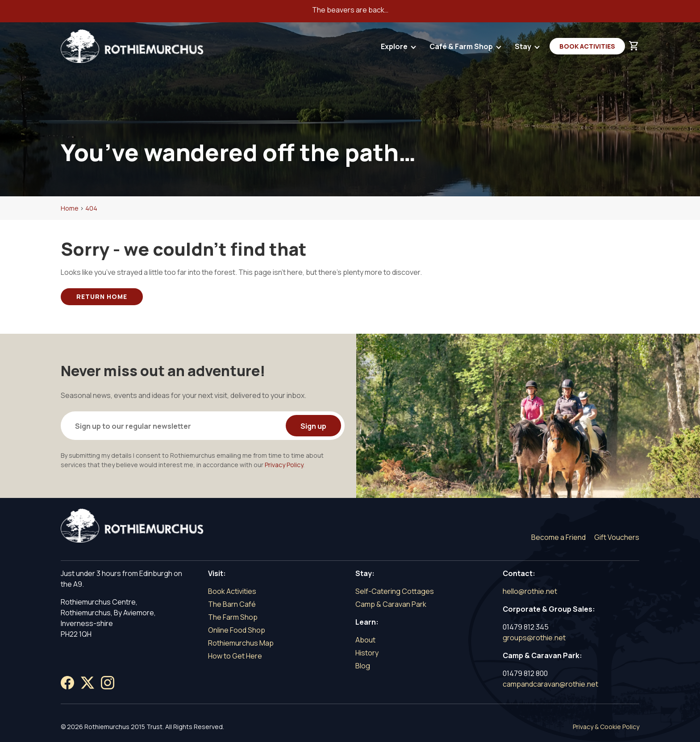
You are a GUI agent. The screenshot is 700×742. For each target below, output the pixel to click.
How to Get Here (235, 656)
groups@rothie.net (534, 638)
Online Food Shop (237, 630)
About (365, 640)
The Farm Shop (233, 617)
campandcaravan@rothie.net (550, 684)
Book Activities (587, 46)
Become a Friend (558, 537)
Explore (395, 48)
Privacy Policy (284, 465)
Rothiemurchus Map (241, 643)
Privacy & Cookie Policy (606, 727)
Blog (363, 666)
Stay (524, 48)
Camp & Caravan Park (391, 604)
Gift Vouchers (617, 537)
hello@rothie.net (530, 591)
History (367, 653)
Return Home (102, 296)
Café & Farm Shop (462, 48)
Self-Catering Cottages (395, 591)
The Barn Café (232, 604)
